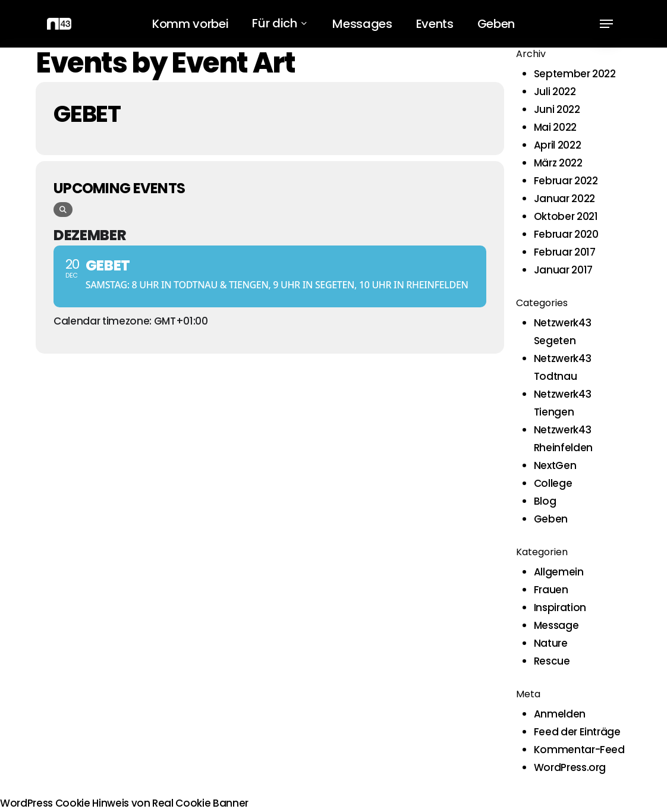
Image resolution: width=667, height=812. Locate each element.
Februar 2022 (566, 181)
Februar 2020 (566, 234)
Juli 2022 (555, 92)
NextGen (555, 465)
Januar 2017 (563, 270)
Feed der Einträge (577, 732)
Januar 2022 (564, 199)
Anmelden (560, 714)
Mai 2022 (555, 127)
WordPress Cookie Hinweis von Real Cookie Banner (124, 803)
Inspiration (560, 608)
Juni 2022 (557, 109)
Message (556, 625)
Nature (551, 643)
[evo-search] (63, 210)
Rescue (552, 661)
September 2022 (575, 74)
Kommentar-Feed (579, 750)
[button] (606, 24)
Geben (551, 519)
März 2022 (558, 163)
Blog (545, 501)
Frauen (551, 590)
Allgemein (559, 572)
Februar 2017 (565, 252)
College (553, 483)
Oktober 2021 (566, 216)
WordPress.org (570, 767)
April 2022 (558, 145)
